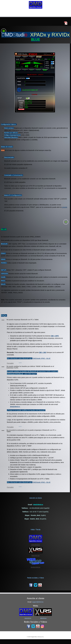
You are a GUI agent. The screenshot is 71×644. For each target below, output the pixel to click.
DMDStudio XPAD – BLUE (42, 358)
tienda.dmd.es (35, 567)
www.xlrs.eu (35, 556)
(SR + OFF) (55, 336)
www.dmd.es (35, 545)
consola (64, 207)
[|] (35, 5)
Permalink (14, 363)
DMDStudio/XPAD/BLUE (15, 374)
